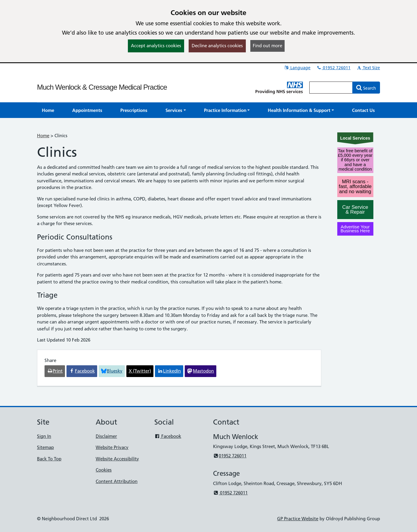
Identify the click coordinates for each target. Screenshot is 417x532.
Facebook (168, 436)
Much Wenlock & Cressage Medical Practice (102, 87)
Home (43, 136)
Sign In (44, 436)
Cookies (104, 470)
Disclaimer (106, 436)
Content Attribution (117, 481)
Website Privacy (112, 447)
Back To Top (49, 459)
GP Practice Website (298, 519)
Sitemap (45, 447)
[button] (176, 110)
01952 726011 (333, 68)
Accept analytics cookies (156, 46)
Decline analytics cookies (217, 46)
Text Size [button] (368, 68)
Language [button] (297, 68)
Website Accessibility (117, 459)
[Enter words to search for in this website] (331, 88)
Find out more (267, 46)
